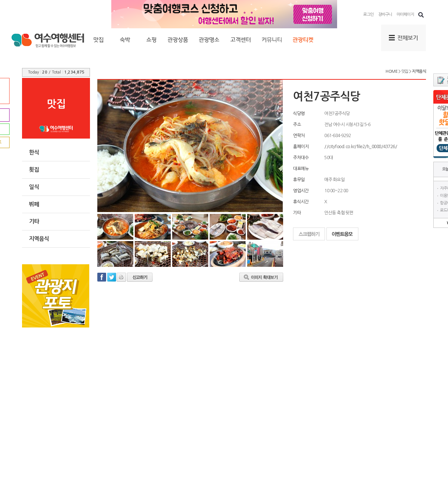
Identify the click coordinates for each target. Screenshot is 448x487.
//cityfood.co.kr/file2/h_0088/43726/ (361, 147)
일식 (34, 187)
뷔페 (34, 204)
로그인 (368, 15)
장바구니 (385, 15)
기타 (34, 221)
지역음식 (39, 239)
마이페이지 (405, 15)
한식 (34, 152)
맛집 (405, 71)
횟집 (34, 170)
